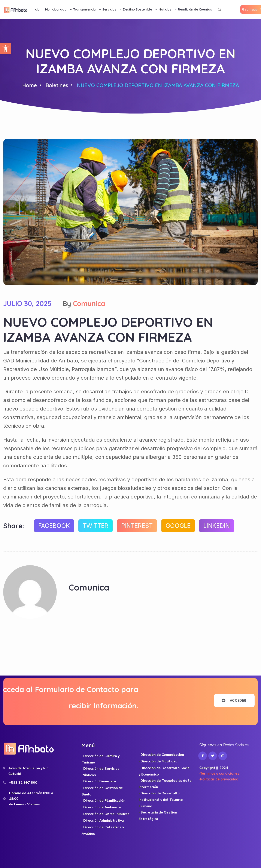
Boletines (57, 85)
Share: (14, 526)
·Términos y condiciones (219, 773)
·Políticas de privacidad (219, 779)
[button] (6, 48)
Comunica (89, 303)
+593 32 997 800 (23, 783)
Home (30, 85)
